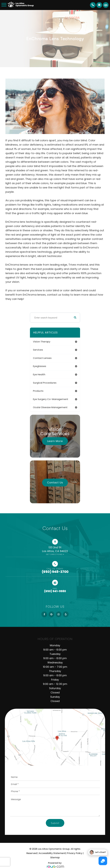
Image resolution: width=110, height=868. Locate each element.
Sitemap (55, 857)
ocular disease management (50, 407)
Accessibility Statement (52, 853)
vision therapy (42, 342)
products (38, 391)
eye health (39, 374)
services (38, 350)
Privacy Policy (75, 853)
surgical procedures (45, 383)
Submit (55, 823)
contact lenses (42, 358)
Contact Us (55, 482)
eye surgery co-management (51, 399)
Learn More (55, 441)
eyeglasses (40, 366)
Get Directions (54, 554)
